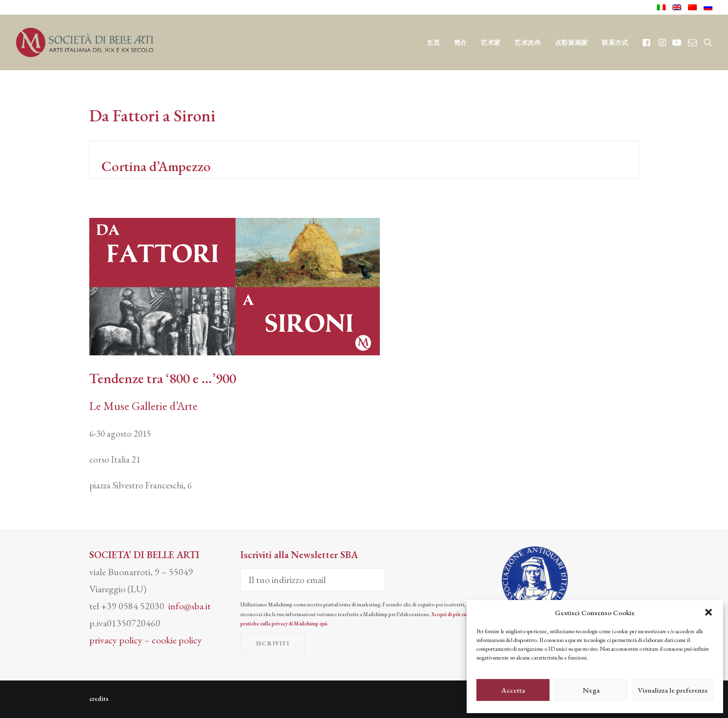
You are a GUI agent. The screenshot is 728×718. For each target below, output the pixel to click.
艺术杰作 (528, 43)
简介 (461, 43)
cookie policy (177, 640)
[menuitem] (663, 7)
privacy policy (116, 640)
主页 (433, 43)
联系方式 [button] (615, 43)
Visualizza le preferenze (673, 690)
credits (99, 699)
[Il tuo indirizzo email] (313, 580)
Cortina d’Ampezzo (155, 166)
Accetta (513, 690)
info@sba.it (189, 606)
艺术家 (491, 43)
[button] (708, 612)
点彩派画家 (571, 43)
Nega (591, 690)
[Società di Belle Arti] (85, 42)
